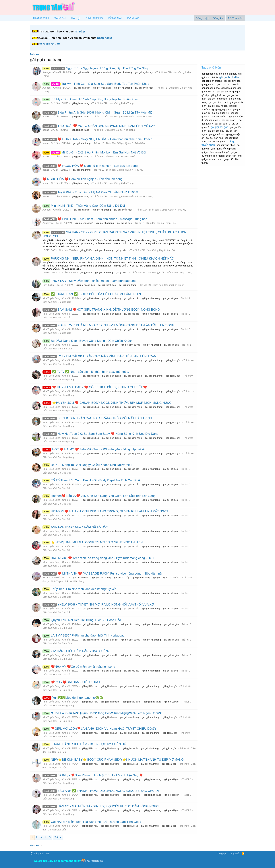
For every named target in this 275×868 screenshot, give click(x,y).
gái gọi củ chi (229, 88)
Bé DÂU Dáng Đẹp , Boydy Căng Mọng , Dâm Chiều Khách (88, 341)
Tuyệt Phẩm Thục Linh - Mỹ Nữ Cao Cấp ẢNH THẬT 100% (90, 192)
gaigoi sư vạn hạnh (212, 159)
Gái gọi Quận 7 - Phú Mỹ (130, 170)
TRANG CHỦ (41, 18)
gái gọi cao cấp (231, 84)
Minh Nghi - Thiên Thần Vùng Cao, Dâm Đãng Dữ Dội (84, 206)
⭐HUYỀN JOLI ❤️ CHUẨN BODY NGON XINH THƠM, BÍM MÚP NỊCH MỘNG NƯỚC (107, 403)
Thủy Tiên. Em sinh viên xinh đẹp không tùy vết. (80, 589)
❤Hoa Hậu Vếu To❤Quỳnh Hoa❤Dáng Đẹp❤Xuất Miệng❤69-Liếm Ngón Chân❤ (102, 713)
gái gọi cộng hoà (211, 88)
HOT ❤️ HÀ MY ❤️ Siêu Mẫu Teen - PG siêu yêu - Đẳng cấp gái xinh (95, 449)
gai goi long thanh (218, 99)
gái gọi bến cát (210, 74)
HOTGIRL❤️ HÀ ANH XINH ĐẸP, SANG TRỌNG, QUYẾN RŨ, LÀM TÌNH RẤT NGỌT (105, 511)
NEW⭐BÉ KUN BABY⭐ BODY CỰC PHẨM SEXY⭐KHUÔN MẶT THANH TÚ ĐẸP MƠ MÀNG (113, 760)
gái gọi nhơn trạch (219, 102)
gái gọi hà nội (218, 95)
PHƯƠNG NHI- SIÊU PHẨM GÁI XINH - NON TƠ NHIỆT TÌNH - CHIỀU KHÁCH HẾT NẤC (108, 259)
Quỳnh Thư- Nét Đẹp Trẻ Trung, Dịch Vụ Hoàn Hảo (82, 620)
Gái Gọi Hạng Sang (64, 364)
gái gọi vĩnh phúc (226, 145)
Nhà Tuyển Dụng (51, 298)
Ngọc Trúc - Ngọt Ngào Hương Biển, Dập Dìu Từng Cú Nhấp (96, 68)
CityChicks (48, 285)
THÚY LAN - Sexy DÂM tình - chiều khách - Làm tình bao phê (89, 281)
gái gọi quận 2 (220, 117)
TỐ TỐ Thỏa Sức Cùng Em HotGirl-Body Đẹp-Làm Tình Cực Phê (91, 480)
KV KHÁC (133, 18)
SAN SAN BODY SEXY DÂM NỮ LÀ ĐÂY (75, 527)
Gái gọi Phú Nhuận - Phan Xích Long (134, 117)
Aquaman (48, 223)
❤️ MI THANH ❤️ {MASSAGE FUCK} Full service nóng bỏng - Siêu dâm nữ (102, 574)
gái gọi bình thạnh (211, 84)
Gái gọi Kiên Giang (174, 285)
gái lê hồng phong (226, 149)
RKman (46, 578)
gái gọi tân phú (216, 131)
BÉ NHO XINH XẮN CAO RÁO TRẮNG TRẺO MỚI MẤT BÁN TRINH (97, 418)
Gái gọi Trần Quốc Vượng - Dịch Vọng (172, 272)
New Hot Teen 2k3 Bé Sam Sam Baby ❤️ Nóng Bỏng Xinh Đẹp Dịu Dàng (100, 434)
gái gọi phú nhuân (218, 106)
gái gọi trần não (214, 138)
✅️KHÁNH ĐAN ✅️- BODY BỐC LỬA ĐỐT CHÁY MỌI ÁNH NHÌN (92, 294)
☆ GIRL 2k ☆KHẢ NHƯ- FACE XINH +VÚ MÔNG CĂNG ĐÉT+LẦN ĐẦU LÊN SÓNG (109, 325)
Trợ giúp (221, 854)
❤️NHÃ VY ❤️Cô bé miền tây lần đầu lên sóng (79, 667)
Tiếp (57, 837)
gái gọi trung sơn (217, 142)
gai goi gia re (224, 92)
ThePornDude (94, 861)
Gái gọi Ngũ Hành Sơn (164, 250)
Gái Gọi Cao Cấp (62, 302)
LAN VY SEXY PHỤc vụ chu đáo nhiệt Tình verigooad (84, 636)
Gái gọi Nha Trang (124, 103)
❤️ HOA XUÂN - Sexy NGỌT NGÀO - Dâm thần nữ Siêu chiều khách (97, 139)
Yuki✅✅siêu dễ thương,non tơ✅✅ (73, 698)
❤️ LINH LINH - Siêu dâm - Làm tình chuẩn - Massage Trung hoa (95, 219)
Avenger (47, 72)
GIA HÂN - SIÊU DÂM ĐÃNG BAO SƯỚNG (76, 651)
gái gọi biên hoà (228, 74)
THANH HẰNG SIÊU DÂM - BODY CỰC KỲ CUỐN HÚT (85, 744)
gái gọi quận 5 (212, 120)
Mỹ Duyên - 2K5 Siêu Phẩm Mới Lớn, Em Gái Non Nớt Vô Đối (94, 152)
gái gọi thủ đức (217, 134)
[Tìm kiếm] (236, 18)
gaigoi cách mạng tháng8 (215, 152)
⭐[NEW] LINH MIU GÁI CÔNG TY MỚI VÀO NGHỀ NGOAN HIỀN (93, 542)
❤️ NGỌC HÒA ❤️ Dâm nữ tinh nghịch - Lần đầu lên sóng (90, 166)
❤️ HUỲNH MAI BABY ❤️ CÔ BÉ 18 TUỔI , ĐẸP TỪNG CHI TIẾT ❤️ (95, 387)
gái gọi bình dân (229, 77)
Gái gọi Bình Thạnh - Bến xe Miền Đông (63, 581)
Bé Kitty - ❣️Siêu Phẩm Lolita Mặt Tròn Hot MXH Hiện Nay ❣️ (93, 775)
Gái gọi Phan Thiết (125, 156)
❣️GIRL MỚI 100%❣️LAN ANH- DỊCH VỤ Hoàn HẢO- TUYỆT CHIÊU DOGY (99, 729)
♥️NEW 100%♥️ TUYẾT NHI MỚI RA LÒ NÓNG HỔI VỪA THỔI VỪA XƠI (98, 605)
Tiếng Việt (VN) (40, 854)
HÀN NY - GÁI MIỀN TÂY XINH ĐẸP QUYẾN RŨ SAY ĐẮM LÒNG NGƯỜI (101, 806)
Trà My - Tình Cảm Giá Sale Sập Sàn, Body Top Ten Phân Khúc (96, 84)
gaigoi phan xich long (230, 156)
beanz (46, 103)
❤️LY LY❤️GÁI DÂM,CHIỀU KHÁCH (72, 682)
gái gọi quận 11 (220, 113)
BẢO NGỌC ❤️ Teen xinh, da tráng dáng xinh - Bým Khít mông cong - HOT (98, 558)
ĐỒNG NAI (115, 18)
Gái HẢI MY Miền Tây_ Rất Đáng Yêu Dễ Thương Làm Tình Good (92, 822)
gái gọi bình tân (232, 81)
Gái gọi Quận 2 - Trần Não (131, 143)
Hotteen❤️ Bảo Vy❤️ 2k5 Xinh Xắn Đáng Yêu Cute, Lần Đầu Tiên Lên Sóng (99, 496)
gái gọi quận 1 (223, 109)
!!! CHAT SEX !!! (50, 44)
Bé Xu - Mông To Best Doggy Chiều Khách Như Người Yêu (87, 465)
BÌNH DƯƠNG (94, 18)
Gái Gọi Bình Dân (63, 349)
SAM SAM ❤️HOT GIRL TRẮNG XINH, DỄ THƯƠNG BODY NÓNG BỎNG (101, 310)
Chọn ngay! (104, 38)
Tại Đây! (80, 31)
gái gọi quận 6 (230, 120)
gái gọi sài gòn (219, 127)
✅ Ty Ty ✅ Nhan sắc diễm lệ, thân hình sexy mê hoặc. (86, 372)
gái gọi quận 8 (222, 124)
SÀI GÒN (60, 18)
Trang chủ (234, 854)
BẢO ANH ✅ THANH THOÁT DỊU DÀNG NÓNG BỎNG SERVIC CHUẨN (101, 791)
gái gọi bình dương (212, 81)
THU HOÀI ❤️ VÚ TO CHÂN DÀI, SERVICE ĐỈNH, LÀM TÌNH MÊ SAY (99, 126)
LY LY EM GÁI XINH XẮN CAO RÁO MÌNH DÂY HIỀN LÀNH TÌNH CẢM (99, 356)
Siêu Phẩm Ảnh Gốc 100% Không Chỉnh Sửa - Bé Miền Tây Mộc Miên (98, 113)
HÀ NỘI (76, 18)
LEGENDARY (50, 250)
